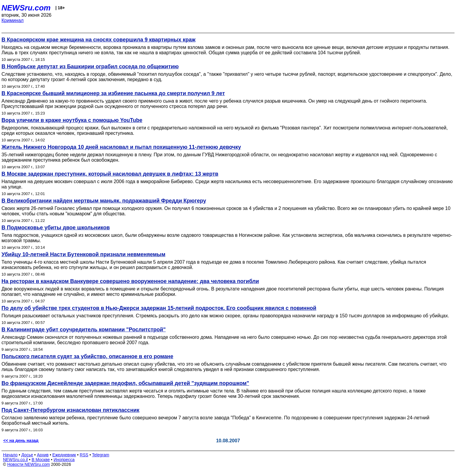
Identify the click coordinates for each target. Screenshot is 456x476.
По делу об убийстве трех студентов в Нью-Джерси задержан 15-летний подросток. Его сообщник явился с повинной (159, 308)
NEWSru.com (26, 8)
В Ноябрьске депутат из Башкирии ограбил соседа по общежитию (90, 67)
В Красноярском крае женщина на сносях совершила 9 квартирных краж (99, 40)
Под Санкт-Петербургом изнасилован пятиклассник (70, 410)
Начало (10, 455)
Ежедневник (64, 455)
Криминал (13, 20)
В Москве (41, 460)
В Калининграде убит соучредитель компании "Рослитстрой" (84, 330)
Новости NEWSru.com (28, 464)
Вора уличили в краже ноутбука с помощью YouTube (72, 120)
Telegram (101, 455)
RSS (84, 455)
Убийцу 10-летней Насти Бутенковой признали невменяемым (83, 254)
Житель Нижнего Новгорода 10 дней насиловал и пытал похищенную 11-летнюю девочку (121, 147)
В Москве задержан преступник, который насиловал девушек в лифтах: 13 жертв (110, 174)
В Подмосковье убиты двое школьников (56, 228)
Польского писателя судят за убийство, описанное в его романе (87, 356)
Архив (43, 455)
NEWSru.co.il (15, 460)
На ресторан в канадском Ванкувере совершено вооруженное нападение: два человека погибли (130, 281)
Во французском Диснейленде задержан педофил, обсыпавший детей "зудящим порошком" (125, 383)
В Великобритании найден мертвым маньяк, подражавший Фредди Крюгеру (104, 201)
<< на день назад (21, 441)
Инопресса (64, 460)
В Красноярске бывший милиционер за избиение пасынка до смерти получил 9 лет (113, 93)
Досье (27, 455)
